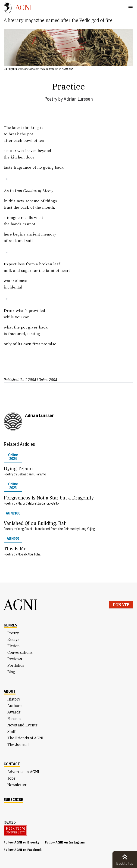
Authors (14, 706)
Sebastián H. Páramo (32, 474)
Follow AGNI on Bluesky (22, 842)
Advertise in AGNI (23, 772)
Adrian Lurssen (78, 99)
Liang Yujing (87, 529)
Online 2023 (13, 486)
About (10, 691)
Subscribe (13, 800)
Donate (121, 605)
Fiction (14, 646)
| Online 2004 (47, 380)
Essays (13, 639)
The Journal (18, 744)
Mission (14, 719)
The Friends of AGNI (25, 738)
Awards (14, 712)
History (14, 699)
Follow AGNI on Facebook (23, 850)
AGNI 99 (13, 539)
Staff (11, 732)
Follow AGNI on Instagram (65, 842)
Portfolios (16, 665)
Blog (11, 672)
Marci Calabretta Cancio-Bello (38, 503)
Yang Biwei (25, 529)
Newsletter (17, 785)
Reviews (15, 659)
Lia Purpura (10, 69)
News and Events (22, 725)
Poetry (51, 99)
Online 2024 (13, 457)
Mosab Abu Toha (29, 554)
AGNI (21, 605)
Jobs (11, 778)
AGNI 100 (13, 513)
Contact (12, 764)
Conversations (20, 652)
